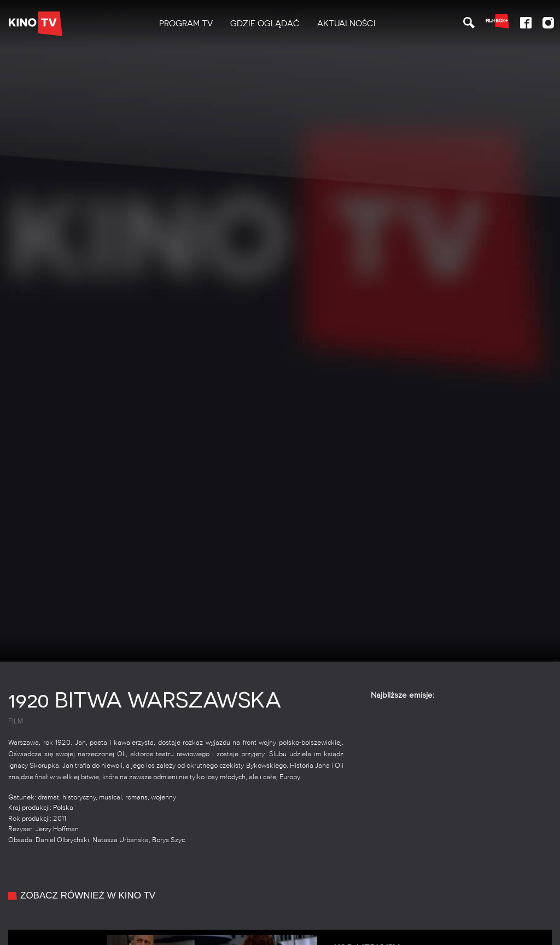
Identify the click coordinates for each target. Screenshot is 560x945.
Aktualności (346, 24)
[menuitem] (186, 24)
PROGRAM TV (186, 24)
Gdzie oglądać (265, 24)
